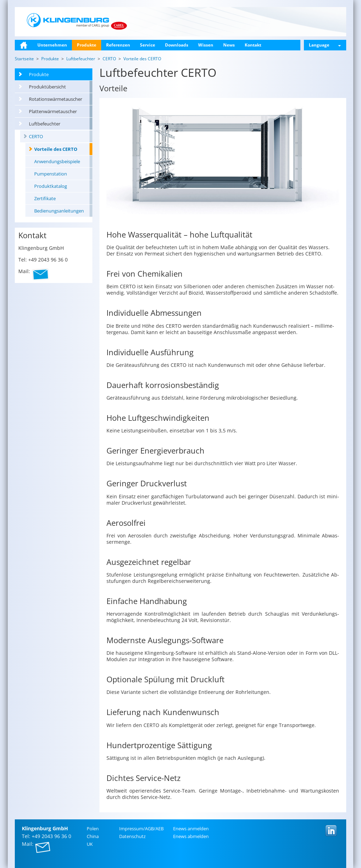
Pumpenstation (51, 174)
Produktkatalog (51, 186)
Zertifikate (45, 198)
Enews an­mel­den (191, 829)
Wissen (206, 45)
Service (148, 45)
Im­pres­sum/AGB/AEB (141, 829)
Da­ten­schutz (132, 836)
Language (325, 45)
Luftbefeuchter (45, 124)
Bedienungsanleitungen (59, 211)
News (229, 45)
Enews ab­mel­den (191, 836)
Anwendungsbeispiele (57, 161)
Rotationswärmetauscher (56, 99)
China (93, 836)
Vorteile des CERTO (56, 149)
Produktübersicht (47, 87)
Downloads (177, 45)
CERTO (36, 136)
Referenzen (118, 45)
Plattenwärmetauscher (53, 111)
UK (90, 844)
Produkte (87, 45)
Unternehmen (52, 45)
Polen (93, 829)
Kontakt (253, 45)
